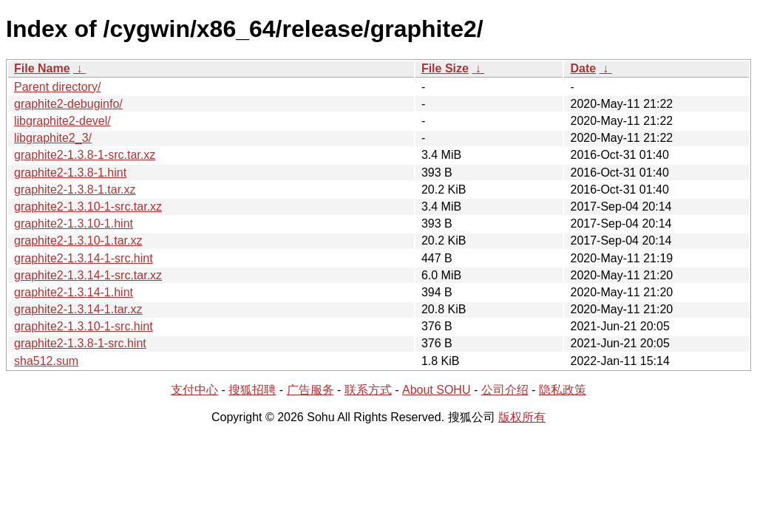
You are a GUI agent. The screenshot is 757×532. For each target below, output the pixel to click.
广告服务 (310, 390)
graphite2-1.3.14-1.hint (74, 292)
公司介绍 (505, 390)
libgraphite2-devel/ (62, 121)
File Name (42, 68)
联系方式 (368, 390)
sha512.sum (46, 361)
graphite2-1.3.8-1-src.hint (80, 343)
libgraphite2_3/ (53, 138)
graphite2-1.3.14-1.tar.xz (78, 309)
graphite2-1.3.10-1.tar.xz (78, 241)
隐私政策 (563, 390)
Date (583, 68)
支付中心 (194, 390)
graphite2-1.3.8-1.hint (70, 173)
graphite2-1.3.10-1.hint (74, 224)
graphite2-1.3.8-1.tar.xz (75, 190)
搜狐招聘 (252, 390)
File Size (445, 68)
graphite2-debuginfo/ (68, 104)
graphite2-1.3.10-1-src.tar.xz (88, 207)
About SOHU (436, 390)
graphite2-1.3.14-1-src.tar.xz (88, 275)
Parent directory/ (57, 87)
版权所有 (522, 417)
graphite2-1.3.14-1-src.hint (84, 258)
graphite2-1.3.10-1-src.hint (84, 326)
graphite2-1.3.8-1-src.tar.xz (85, 155)
